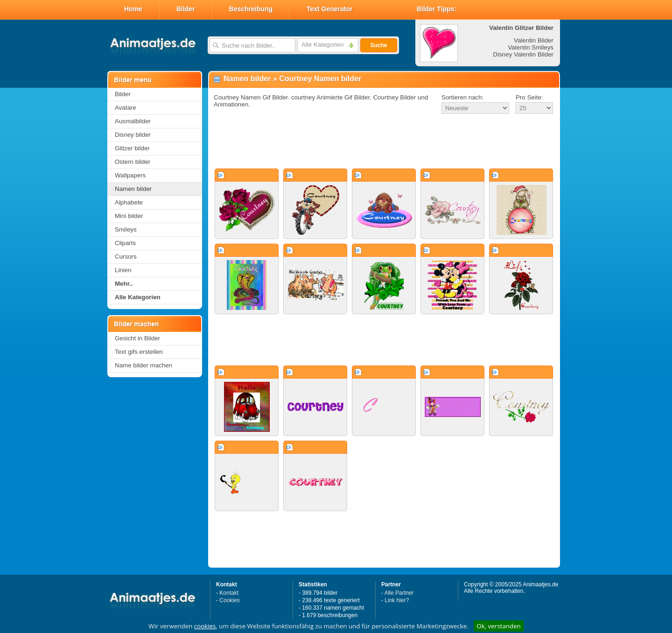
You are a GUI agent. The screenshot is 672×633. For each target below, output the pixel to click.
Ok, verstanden (498, 626)
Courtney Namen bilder (320, 79)
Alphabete (129, 202)
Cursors (126, 257)
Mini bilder (129, 216)
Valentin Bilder (534, 40)
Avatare (126, 108)
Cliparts (125, 243)
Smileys (126, 229)
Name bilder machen (143, 365)
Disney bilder (133, 135)
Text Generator (330, 9)
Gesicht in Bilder (137, 338)
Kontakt (229, 593)
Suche (378, 45)
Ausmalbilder (133, 121)
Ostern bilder (133, 162)
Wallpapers (130, 175)
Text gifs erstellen (139, 352)
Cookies (229, 600)
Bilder (186, 9)
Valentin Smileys (531, 47)
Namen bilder (133, 189)
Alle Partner (399, 593)
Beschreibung (251, 9)
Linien (123, 270)
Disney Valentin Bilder (523, 54)
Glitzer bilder (132, 148)
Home (133, 9)
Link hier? (397, 600)
